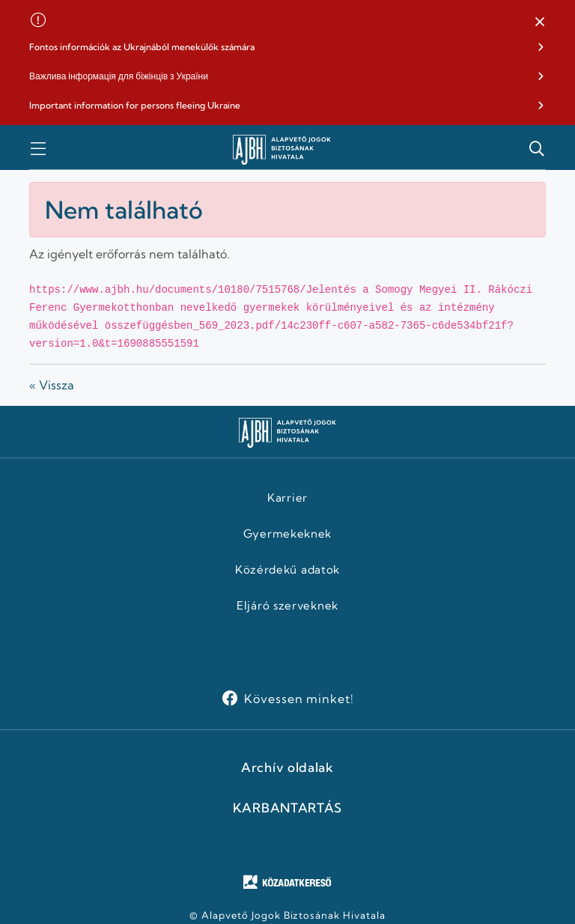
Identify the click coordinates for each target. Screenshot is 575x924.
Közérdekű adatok (287, 570)
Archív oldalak (287, 768)
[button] (540, 22)
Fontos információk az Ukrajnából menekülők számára (142, 47)
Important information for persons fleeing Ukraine (135, 105)
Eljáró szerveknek (287, 606)
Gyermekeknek (287, 534)
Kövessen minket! (299, 699)
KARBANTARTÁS (287, 808)
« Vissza (52, 385)
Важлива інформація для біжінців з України (119, 76)
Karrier (287, 498)
